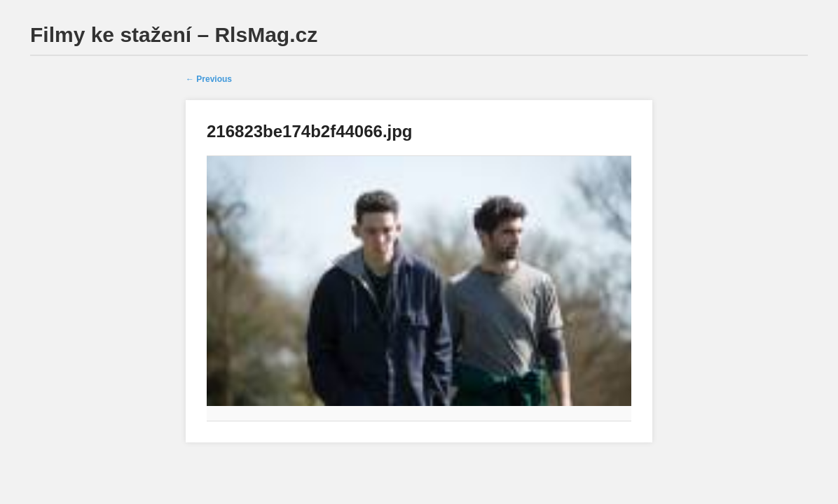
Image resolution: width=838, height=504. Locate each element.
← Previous (209, 79)
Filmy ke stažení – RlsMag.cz (174, 35)
